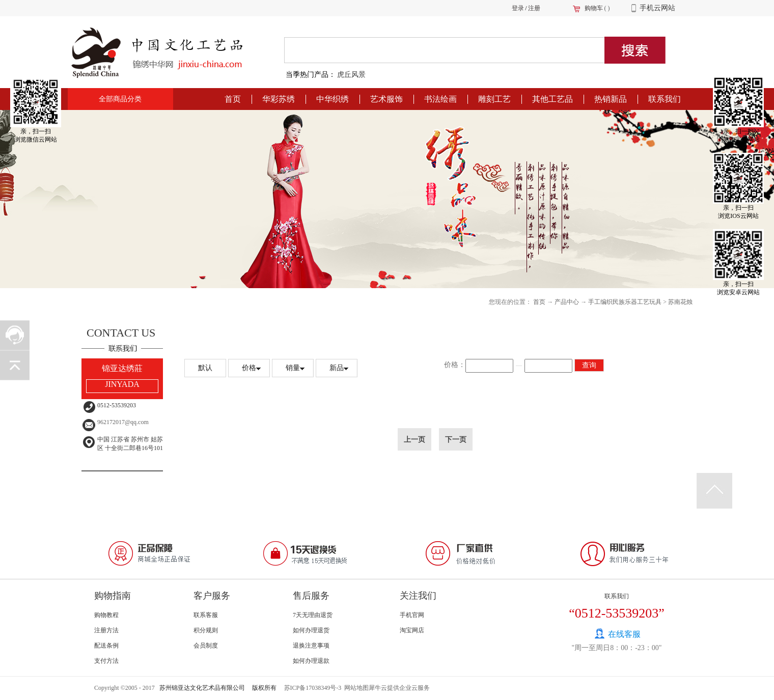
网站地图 (355, 688)
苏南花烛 (680, 302)
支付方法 (106, 661)
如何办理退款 (311, 661)
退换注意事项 (311, 646)
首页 (233, 99)
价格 (249, 368)
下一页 (456, 439)
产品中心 (567, 302)
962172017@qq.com (123, 422)
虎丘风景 (351, 75)
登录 (518, 8)
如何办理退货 (311, 630)
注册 (534, 8)
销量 (293, 368)
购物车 (594, 8)
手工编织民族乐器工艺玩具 (625, 302)
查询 (589, 365)
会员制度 (206, 646)
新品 (337, 368)
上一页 (414, 439)
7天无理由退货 (313, 615)
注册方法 (106, 630)
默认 (205, 368)
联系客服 (206, 615)
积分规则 (206, 630)
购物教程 (106, 615)
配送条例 (106, 646)
